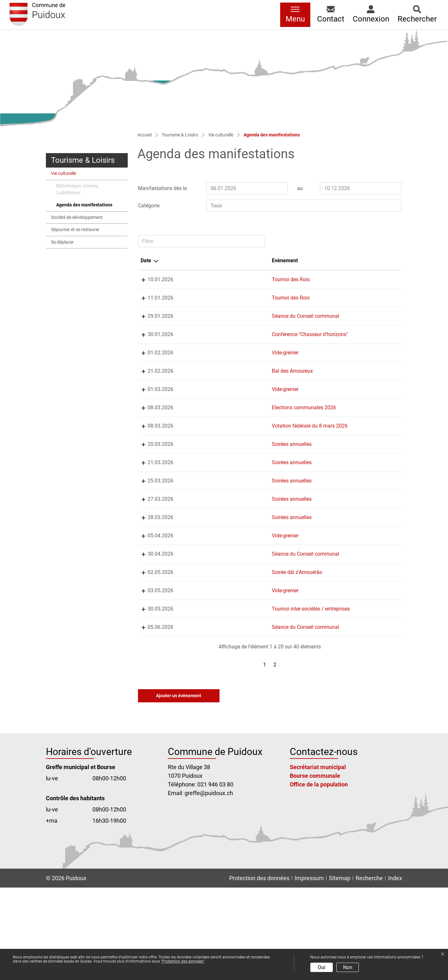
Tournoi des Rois (220, 279)
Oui (322, 967)
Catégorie (149, 206)
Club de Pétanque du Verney (350, 686)
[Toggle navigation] (295, 15)
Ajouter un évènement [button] (179, 788)
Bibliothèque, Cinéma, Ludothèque (78, 190)
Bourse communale (315, 868)
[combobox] (304, 206)
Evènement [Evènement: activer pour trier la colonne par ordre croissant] (214, 260)
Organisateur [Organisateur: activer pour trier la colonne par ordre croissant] (333, 260)
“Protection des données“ (183, 961)
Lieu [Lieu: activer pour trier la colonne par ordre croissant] (268, 260)
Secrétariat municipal (318, 859)
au (300, 188)
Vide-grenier (214, 368)
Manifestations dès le (162, 188)
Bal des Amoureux (221, 394)
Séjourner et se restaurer (75, 230)
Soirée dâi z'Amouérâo (226, 634)
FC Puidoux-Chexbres (342, 279)
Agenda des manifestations (84, 207)
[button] (331, 15)
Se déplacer (62, 242)
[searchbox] (304, 206)
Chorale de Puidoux (340, 490)
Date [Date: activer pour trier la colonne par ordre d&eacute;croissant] (146, 260)
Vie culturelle (64, 173)
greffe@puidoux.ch (209, 885)
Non (348, 967)
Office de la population (319, 877)
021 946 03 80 (215, 877)
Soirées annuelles (221, 490)
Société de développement (77, 217)
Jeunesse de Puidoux (342, 394)
